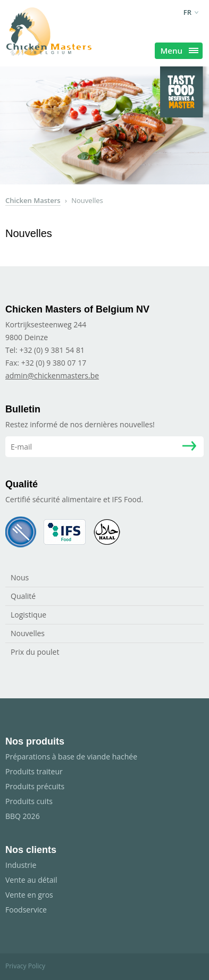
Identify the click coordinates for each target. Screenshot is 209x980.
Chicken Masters (33, 200)
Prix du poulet (35, 652)
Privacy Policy (25, 966)
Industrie (21, 865)
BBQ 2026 (23, 816)
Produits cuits (29, 801)
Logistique (28, 615)
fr (187, 12)
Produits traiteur (34, 771)
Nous (20, 577)
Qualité (23, 596)
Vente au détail (31, 880)
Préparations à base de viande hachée (71, 757)
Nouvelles (28, 633)
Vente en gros (29, 895)
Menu (179, 50)
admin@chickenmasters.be (52, 375)
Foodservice (26, 910)
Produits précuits (35, 786)
